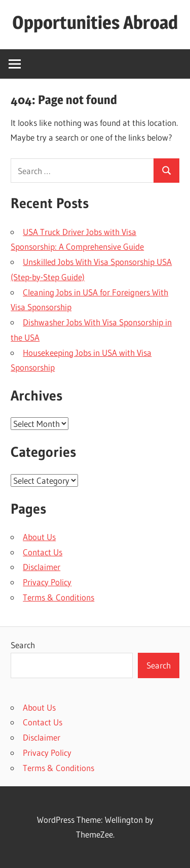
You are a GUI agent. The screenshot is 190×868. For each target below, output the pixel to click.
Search (23, 645)
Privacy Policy (47, 582)
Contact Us (43, 552)
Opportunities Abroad (95, 22)
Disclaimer (42, 567)
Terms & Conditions (59, 597)
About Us (39, 537)
